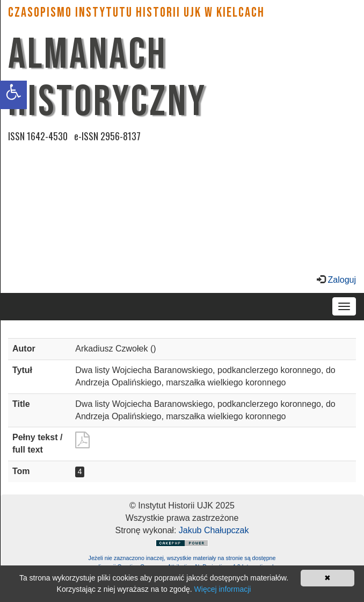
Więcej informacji (223, 589)
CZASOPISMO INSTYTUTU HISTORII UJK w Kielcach (136, 13)
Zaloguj (341, 280)
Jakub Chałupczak (214, 530)
